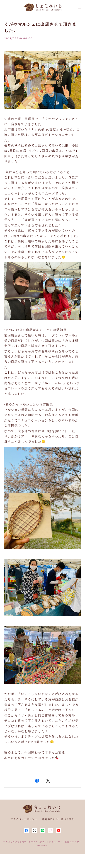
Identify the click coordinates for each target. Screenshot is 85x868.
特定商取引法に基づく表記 (58, 819)
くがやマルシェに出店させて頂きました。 (40, 27)
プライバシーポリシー (24, 819)
